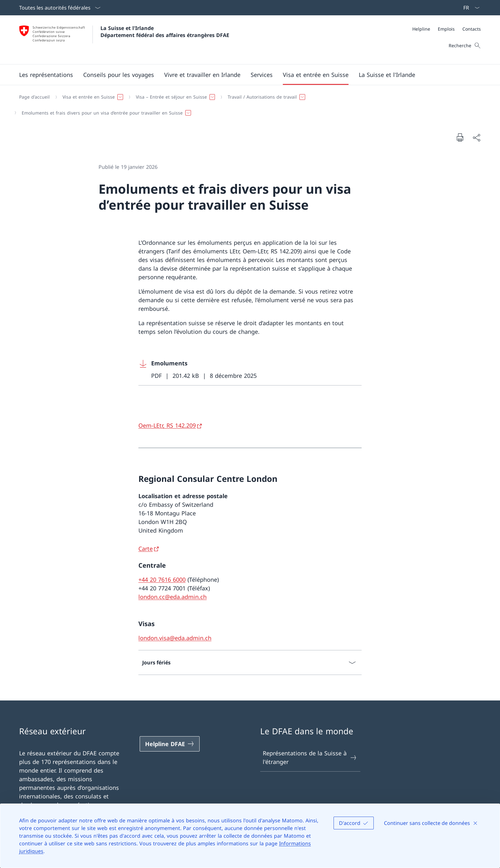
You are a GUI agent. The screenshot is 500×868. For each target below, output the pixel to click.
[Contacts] (472, 29)
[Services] (262, 75)
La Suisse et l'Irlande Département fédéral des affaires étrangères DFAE (165, 32)
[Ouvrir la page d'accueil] (124, 40)
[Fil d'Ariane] (247, 105)
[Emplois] (446, 29)
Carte (146, 549)
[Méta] (447, 29)
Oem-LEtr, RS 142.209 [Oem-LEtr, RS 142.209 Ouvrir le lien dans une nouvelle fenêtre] (167, 425)
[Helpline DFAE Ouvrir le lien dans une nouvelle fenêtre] (170, 744)
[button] (46, 75)
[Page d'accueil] (34, 97)
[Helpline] (421, 29)
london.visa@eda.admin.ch (175, 638)
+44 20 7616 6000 (162, 580)
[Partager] (476, 137)
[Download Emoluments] (250, 370)
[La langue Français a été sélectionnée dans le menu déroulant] (469, 8)
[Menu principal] (245, 75)
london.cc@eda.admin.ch (173, 597)
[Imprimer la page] (460, 137)
